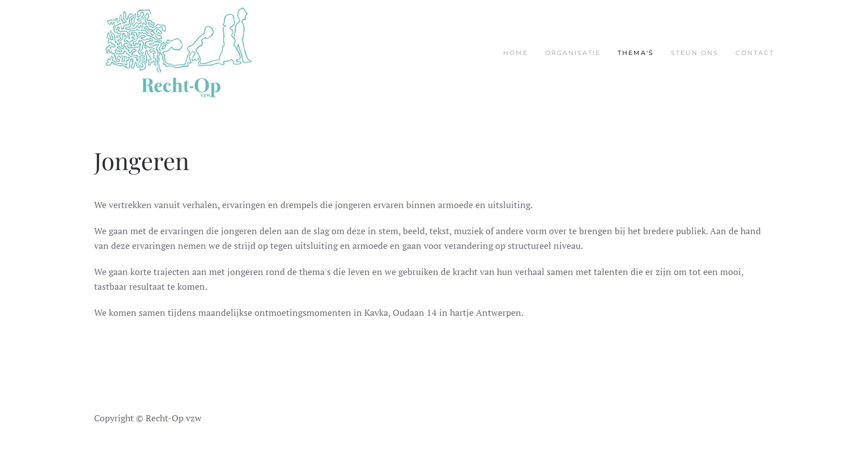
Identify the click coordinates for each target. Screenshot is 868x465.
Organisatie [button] (573, 53)
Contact (755, 53)
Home (516, 53)
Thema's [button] (636, 53)
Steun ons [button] (695, 53)
